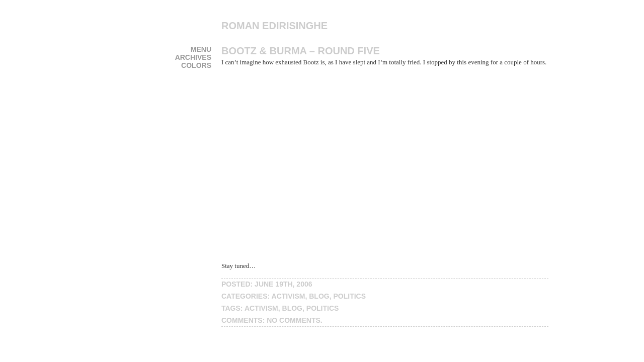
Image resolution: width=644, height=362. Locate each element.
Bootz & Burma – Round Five (301, 51)
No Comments (294, 320)
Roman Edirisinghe (274, 26)
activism (289, 296)
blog (319, 296)
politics (349, 296)
